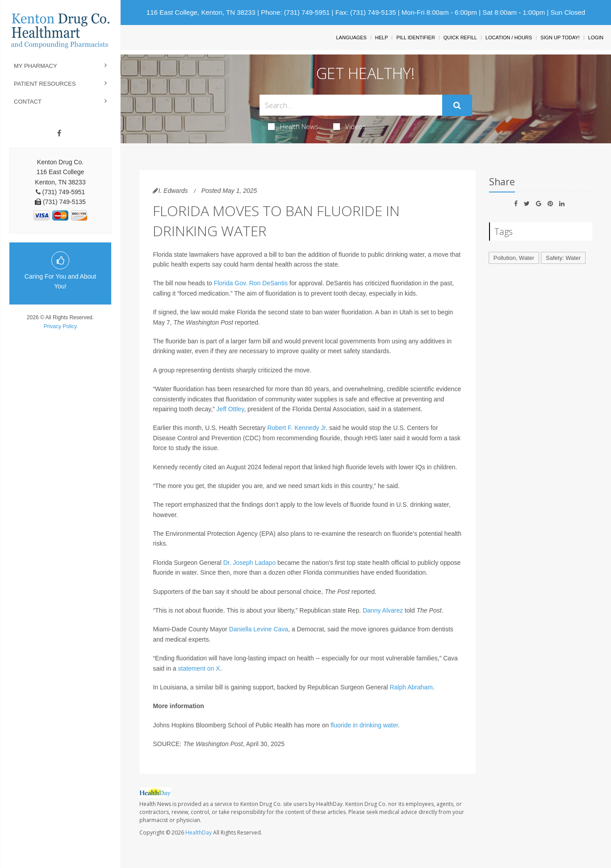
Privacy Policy (61, 326)
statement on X (199, 668)
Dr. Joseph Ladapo (250, 563)
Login (596, 38)
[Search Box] (351, 105)
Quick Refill (460, 38)
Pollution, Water (514, 258)
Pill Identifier (415, 38)
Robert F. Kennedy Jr (296, 428)
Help (382, 38)
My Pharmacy (36, 66)
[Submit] (457, 105)
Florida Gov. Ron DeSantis (251, 283)
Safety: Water (563, 258)
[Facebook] (59, 134)
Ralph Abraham (411, 687)
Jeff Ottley (230, 409)
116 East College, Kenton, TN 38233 (201, 12)
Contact (28, 102)
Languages (351, 38)
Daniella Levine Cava (259, 629)
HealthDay (199, 833)
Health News (293, 126)
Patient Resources (45, 84)
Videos (350, 126)
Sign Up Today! (560, 38)
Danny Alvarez (383, 610)
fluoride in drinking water (364, 725)
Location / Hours (509, 38)
